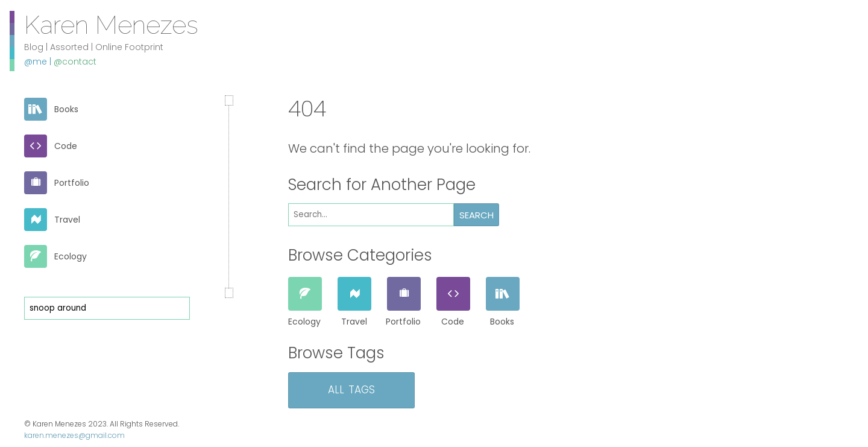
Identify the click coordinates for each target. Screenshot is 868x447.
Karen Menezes (111, 24)
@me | (39, 62)
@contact (75, 62)
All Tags (351, 388)
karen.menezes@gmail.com (74, 435)
